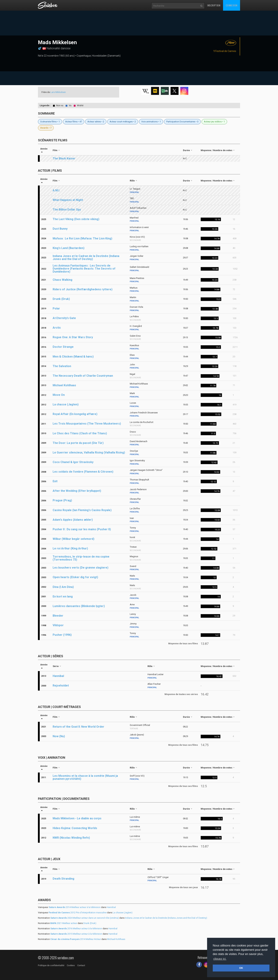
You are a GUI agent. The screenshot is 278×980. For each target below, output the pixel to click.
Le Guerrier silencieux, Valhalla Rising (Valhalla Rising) (89, 452)
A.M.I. (56, 190)
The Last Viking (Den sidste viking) (76, 219)
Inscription (214, 5)
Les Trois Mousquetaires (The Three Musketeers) (87, 424)
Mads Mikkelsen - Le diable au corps (77, 818)
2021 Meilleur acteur (64, 923)
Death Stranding (63, 879)
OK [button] (241, 968)
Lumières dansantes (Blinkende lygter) (79, 606)
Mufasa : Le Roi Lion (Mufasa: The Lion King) (82, 238)
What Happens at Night (68, 200)
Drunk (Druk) (61, 299)
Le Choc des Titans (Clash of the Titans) (80, 433)
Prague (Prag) (62, 500)
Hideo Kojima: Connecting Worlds (75, 828)
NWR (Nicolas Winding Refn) (71, 838)
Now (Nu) (59, 736)
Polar (56, 308)
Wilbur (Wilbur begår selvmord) (73, 539)
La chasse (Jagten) (66, 404)
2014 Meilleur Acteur (76, 939)
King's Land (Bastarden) (69, 248)
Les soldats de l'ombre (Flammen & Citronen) (83, 472)
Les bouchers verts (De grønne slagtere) (80, 568)
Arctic (57, 328)
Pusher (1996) (62, 635)
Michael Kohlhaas (64, 385)
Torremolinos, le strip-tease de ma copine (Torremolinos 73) (81, 558)
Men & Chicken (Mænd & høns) (73, 357)
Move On (59, 395)
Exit (55, 481)
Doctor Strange (63, 347)
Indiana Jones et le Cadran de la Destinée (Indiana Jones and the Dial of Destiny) (86, 258)
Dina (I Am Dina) (63, 587)
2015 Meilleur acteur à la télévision (76, 934)
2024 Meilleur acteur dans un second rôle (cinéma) (85, 918)
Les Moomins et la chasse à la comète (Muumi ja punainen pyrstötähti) (85, 777)
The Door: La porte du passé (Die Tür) (78, 443)
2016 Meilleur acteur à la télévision (76, 928)
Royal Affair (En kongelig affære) (75, 414)
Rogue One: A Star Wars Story (73, 337)
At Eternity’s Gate (64, 318)
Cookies (71, 965)
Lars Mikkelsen (58, 92)
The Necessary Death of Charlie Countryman (83, 376)
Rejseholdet (61, 686)
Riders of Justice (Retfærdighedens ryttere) (83, 289)
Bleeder (58, 616)
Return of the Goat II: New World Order (78, 727)
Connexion (232, 5)
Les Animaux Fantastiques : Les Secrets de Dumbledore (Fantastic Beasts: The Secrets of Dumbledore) (84, 269)
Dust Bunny (60, 229)
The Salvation (62, 366)
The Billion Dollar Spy (67, 210)
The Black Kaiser (64, 158)
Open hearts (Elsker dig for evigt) (75, 577)
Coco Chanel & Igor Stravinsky (73, 462)
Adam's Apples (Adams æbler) (73, 520)
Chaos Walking (62, 280)
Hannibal (58, 676)
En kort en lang (63, 596)
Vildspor (58, 625)
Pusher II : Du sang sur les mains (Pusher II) (82, 529)
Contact (81, 965)
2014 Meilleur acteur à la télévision (75, 907)
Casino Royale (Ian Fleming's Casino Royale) (82, 510)
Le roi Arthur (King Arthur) (70, 548)
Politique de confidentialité (51, 965)
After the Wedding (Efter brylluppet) (77, 491)
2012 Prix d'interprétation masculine (78, 913)
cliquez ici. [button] (220, 959)
